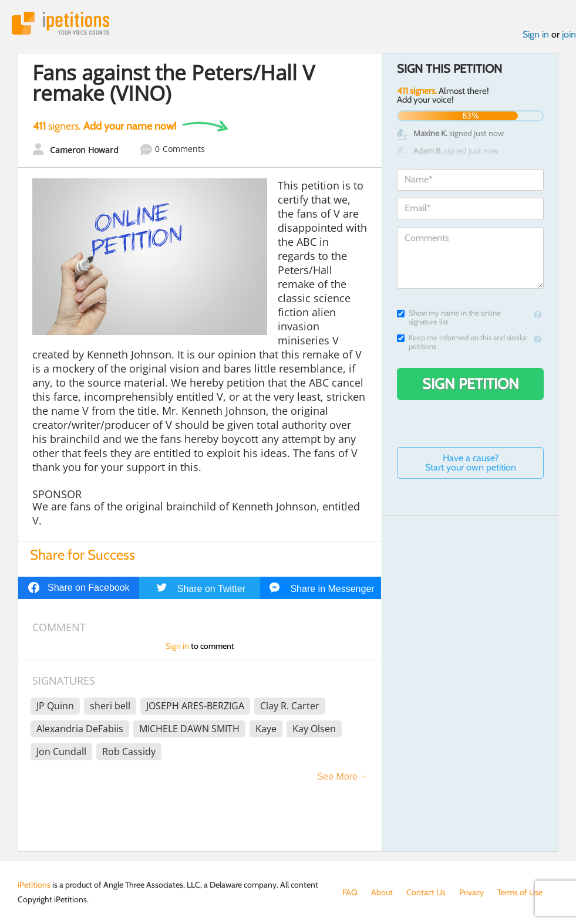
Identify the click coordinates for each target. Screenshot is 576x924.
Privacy (471, 892)
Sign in (536, 34)
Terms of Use (520, 892)
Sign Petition (471, 384)
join (569, 34)
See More (337, 776)
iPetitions (60, 23)
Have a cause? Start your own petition (471, 463)
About (382, 892)
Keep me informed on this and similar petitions (462, 342)
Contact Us (426, 892)
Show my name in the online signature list (449, 317)
